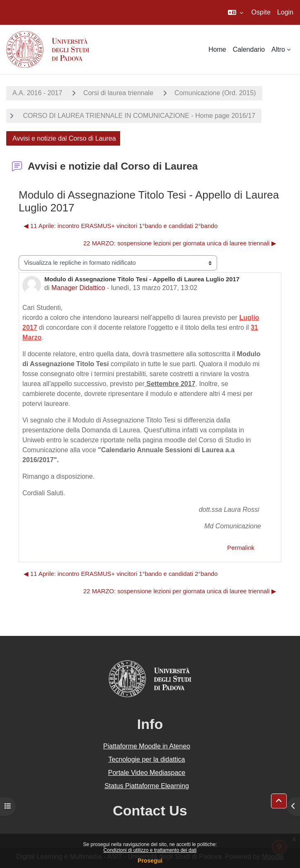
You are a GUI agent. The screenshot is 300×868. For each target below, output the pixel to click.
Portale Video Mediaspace (147, 773)
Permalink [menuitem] (241, 548)
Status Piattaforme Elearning (147, 786)
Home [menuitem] (217, 49)
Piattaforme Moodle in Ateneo (147, 746)
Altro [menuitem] (278, 49)
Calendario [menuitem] (249, 49)
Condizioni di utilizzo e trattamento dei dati (150, 850)
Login (285, 12)
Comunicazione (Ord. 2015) (215, 93)
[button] (236, 12)
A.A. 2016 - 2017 (37, 93)
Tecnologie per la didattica (146, 759)
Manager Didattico (78, 288)
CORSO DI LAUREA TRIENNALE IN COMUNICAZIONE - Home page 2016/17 (138, 116)
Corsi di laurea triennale (118, 93)
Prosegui (150, 861)
